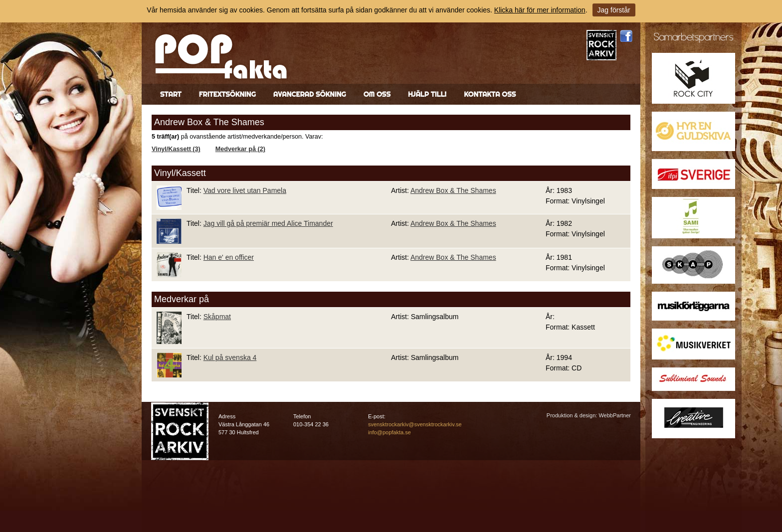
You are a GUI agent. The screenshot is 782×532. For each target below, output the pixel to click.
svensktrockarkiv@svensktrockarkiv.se (415, 424)
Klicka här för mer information (540, 10)
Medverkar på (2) (240, 149)
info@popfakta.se (390, 432)
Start (171, 94)
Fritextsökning (227, 94)
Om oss (377, 94)
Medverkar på (182, 299)
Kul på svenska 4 (230, 357)
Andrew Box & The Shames (453, 190)
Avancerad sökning (310, 94)
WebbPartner (615, 415)
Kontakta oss (490, 94)
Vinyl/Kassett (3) (176, 149)
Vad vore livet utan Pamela (245, 190)
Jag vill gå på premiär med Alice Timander (268, 223)
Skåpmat (217, 317)
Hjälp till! (427, 94)
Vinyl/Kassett (180, 173)
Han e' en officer (229, 257)
